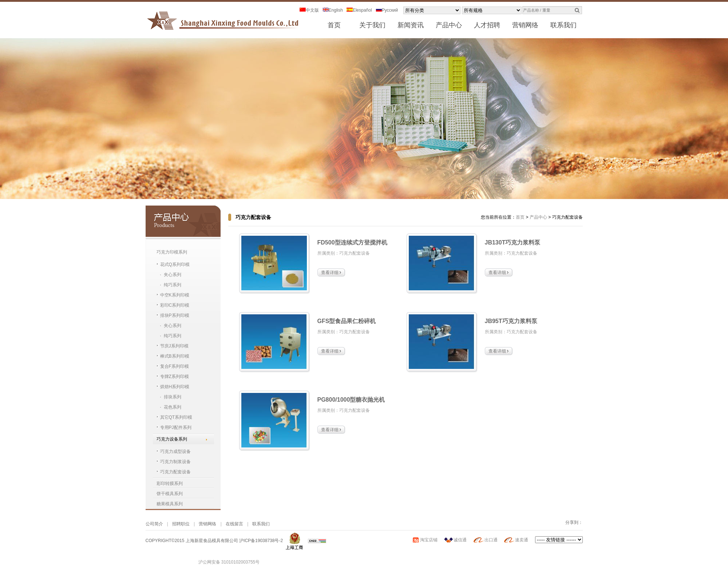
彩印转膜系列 (170, 484)
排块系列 (173, 397)
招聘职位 (181, 524)
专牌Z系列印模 (175, 377)
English (333, 10)
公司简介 (154, 524)
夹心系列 (173, 275)
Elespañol (359, 10)
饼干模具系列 (170, 494)
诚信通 (460, 540)
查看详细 (330, 272)
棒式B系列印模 (175, 356)
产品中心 (449, 25)
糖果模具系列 (170, 504)
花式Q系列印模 (175, 264)
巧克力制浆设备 (175, 462)
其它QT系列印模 (176, 417)
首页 (334, 25)
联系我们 (563, 25)
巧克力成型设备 (175, 451)
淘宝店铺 (429, 540)
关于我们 (372, 25)
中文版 (309, 10)
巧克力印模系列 (172, 252)
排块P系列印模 (175, 315)
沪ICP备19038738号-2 (261, 541)
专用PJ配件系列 (176, 427)
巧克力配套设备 (175, 472)
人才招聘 (487, 25)
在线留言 (234, 524)
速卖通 (522, 540)
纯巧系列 (173, 285)
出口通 (491, 540)
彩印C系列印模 (175, 305)
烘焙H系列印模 (175, 387)
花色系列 (173, 407)
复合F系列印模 (175, 366)
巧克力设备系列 (172, 439)
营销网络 (525, 25)
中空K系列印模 (175, 295)
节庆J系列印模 (174, 346)
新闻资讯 (411, 25)
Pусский (387, 10)
